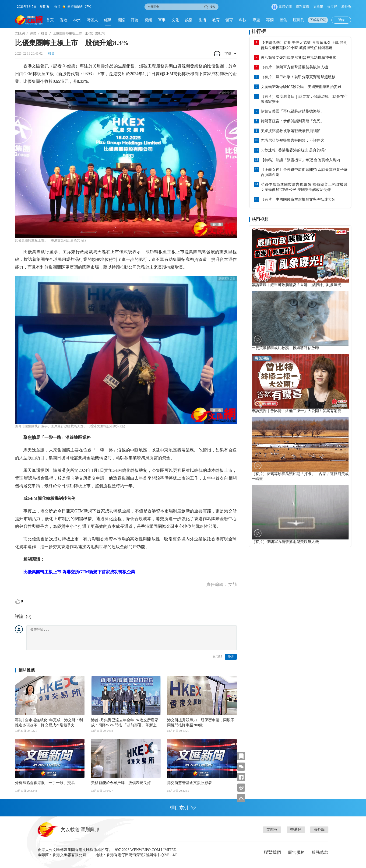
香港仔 (332, 7)
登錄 (341, 20)
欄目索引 (183, 808)
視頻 (148, 20)
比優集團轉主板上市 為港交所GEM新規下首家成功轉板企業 (79, 572)
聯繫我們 (272, 852)
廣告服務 (296, 852)
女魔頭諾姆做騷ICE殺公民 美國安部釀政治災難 (301, 87)
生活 (202, 20)
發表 (231, 657)
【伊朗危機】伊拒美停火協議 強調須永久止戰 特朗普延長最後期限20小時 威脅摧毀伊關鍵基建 (304, 45)
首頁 (50, 20)
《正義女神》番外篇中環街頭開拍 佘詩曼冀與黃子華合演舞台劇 (304, 172)
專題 (256, 20)
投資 (44, 33)
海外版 (346, 7)
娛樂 (189, 20)
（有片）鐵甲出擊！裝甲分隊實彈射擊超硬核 (298, 77)
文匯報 (318, 7)
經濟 (108, 20)
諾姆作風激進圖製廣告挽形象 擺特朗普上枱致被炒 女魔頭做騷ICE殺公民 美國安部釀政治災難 (304, 187)
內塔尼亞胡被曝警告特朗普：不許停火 (292, 140)
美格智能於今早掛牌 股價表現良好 (121, 783)
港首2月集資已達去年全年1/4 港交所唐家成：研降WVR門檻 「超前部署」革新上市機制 (126, 723)
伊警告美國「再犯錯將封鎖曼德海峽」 (292, 111)
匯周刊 (299, 20)
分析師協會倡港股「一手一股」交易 (45, 783)
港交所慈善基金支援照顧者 (190, 783)
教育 (216, 20)
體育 (229, 20)
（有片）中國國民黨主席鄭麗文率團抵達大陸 (298, 199)
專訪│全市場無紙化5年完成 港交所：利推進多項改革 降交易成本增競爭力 (49, 723)
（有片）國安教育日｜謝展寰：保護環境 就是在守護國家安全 (304, 99)
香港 (63, 20)
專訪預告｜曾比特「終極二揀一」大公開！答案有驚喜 (296, 411)
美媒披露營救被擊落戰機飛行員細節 (291, 131)
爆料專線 (303, 7)
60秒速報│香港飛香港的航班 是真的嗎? (293, 150)
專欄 (270, 20)
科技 (243, 20)
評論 (135, 20)
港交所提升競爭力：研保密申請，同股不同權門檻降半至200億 (201, 723)
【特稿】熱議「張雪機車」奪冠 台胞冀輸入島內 (300, 160)
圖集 (283, 20)
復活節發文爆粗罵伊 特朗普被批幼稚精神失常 (299, 58)
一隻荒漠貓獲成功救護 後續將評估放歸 (285, 348)
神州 (77, 20)
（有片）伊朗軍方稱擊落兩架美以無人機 (294, 67)
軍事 (162, 20)
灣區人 (92, 20)
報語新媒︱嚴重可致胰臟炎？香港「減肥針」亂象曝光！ (298, 285)
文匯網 (20, 33)
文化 (175, 20)
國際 (121, 20)
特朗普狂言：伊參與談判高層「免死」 (292, 121)
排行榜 (259, 31)
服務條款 (320, 852)
